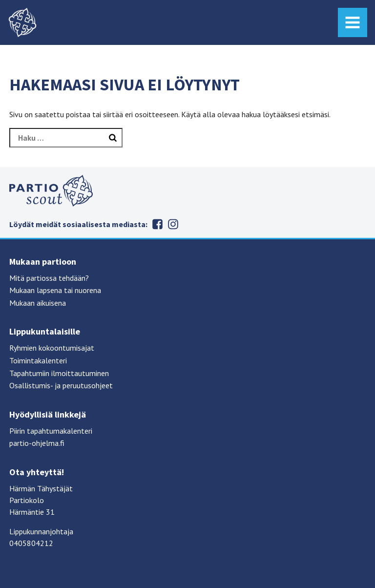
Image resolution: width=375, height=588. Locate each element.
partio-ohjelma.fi (37, 443)
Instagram (173, 224)
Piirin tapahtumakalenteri (51, 431)
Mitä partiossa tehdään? (49, 278)
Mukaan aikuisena (38, 303)
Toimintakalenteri (38, 360)
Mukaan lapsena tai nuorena (55, 290)
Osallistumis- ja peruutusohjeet (61, 385)
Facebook (157, 224)
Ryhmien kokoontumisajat (52, 348)
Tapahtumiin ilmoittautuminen (59, 373)
